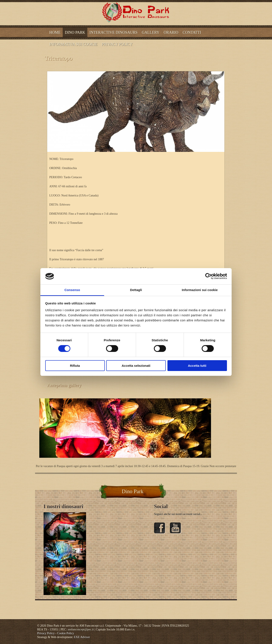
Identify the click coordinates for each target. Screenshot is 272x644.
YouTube (176, 528)
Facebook (160, 528)
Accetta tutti (197, 366)
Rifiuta (75, 366)
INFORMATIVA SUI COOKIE (73, 44)
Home (55, 32)
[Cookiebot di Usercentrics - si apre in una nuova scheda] (208, 276)
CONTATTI (192, 32)
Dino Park (75, 32)
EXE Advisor (82, 637)
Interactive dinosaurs (114, 32)
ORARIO (171, 32)
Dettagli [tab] (136, 290)
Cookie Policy (66, 633)
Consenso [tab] (72, 290)
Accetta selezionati (136, 366)
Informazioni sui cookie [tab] (200, 290)
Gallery (151, 32)
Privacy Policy (117, 44)
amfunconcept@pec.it (81, 629)
